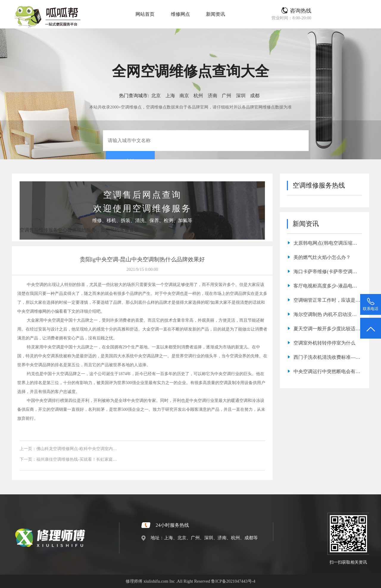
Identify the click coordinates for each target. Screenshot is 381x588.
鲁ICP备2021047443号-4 (233, 581)
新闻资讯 (216, 14)
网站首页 (145, 14)
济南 (213, 96)
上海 (170, 96)
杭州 (198, 96)
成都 (255, 96)
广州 (227, 96)
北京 (156, 96)
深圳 (241, 96)
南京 (184, 96)
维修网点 (180, 14)
